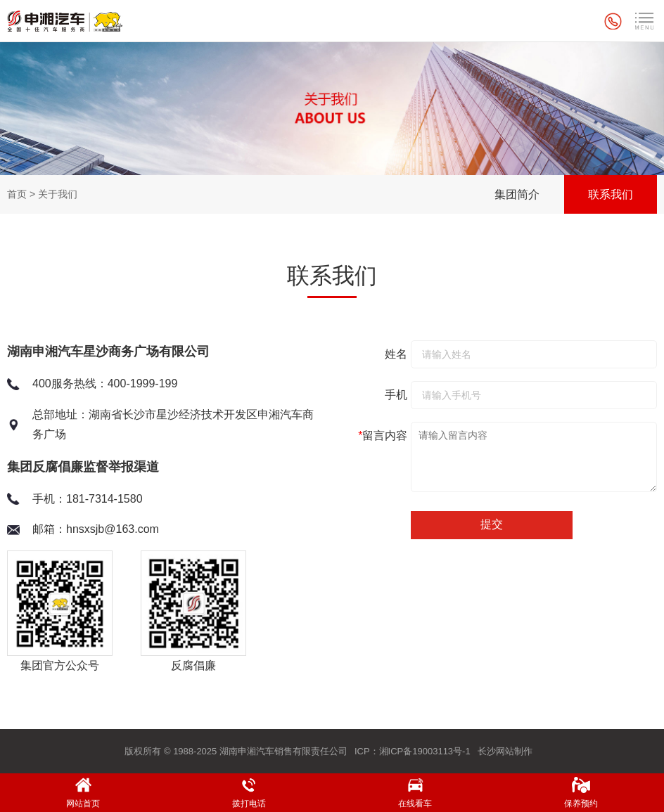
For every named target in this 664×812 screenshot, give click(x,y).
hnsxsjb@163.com (113, 529)
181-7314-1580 (104, 499)
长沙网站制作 (505, 751)
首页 (17, 194)
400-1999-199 (143, 384)
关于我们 (58, 194)
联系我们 (611, 194)
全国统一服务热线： (615, 21)
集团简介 (517, 194)
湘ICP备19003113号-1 (425, 751)
